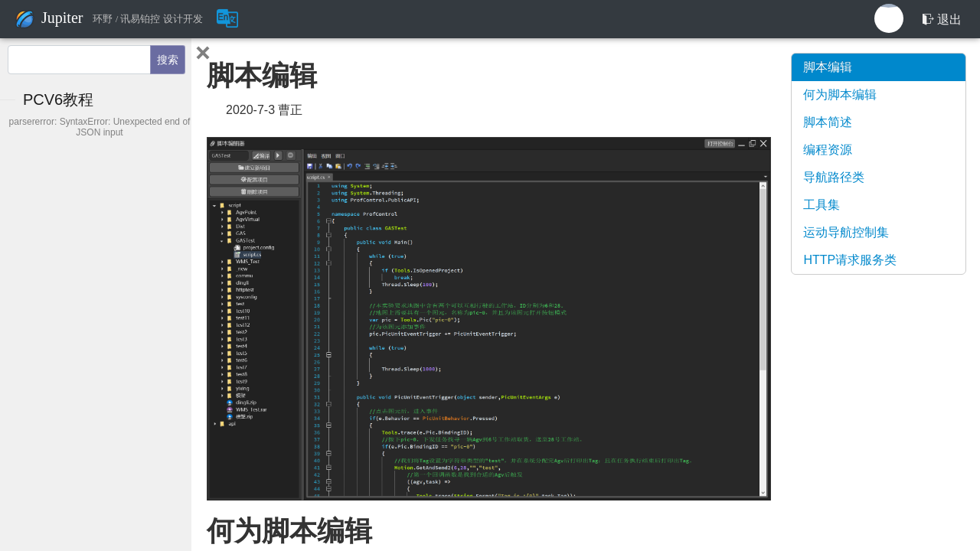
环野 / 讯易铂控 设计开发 (147, 19)
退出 (942, 20)
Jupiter (62, 18)
